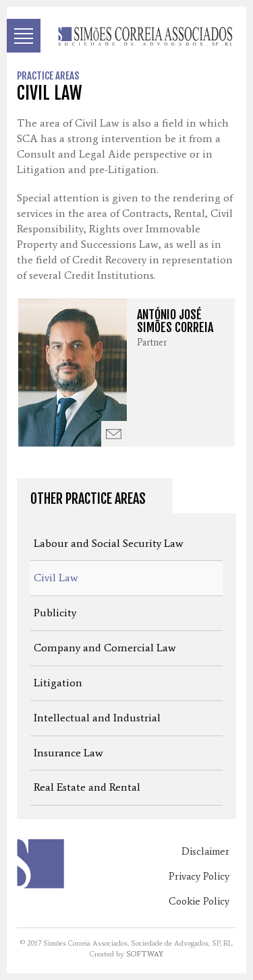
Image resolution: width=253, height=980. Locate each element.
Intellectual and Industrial (97, 718)
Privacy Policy (199, 876)
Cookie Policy (199, 901)
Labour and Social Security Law (109, 543)
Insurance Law (68, 753)
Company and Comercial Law (105, 648)
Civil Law (56, 578)
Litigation (58, 683)
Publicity (55, 613)
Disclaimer (205, 851)
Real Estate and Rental (87, 787)
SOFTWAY (144, 954)
